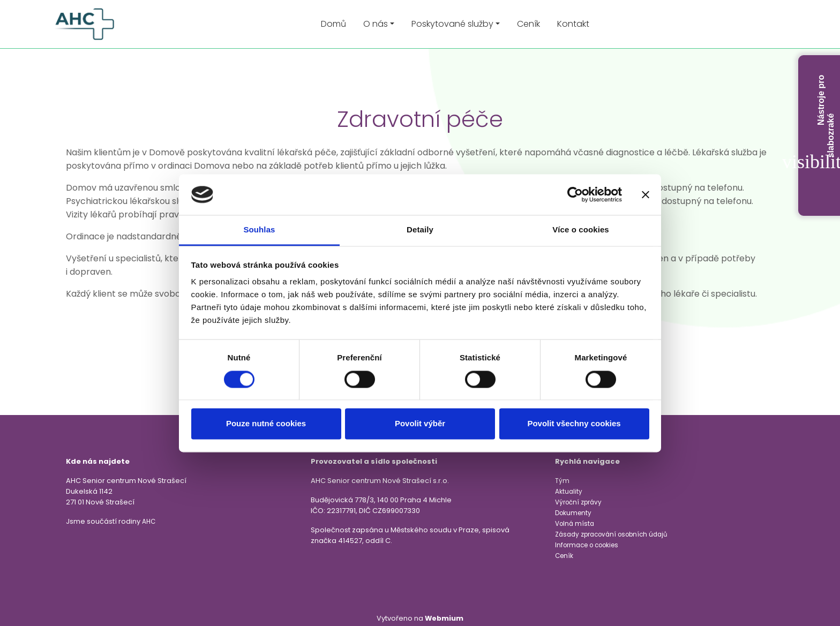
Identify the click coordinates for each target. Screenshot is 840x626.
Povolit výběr (420, 424)
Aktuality (569, 492)
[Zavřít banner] (646, 194)
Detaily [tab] (420, 230)
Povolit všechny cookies (574, 424)
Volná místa (575, 524)
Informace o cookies (587, 545)
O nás (376, 24)
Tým (562, 481)
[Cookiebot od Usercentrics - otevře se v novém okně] (575, 194)
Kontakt (573, 24)
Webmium (444, 618)
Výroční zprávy (578, 502)
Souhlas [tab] (259, 230)
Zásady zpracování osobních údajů (611, 534)
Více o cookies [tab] (581, 230)
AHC (149, 522)
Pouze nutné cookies (266, 424)
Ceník (528, 24)
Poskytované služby (452, 24)
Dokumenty (573, 513)
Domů (333, 24)
